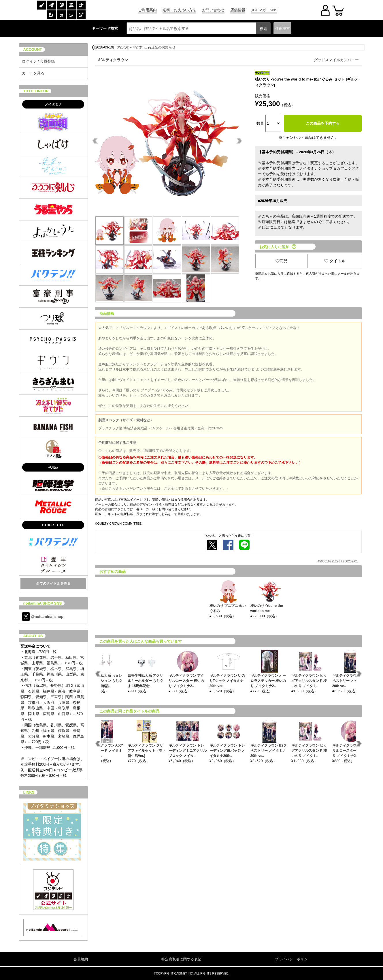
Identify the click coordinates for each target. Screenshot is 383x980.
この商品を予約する (323, 123)
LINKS (29, 792)
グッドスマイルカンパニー (336, 60)
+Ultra (53, 467)
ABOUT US (33, 636)
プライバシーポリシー (293, 959)
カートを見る (33, 73)
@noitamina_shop (43, 617)
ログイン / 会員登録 (38, 61)
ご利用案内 (147, 10)
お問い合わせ (213, 10)
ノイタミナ (53, 104)
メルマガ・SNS (264, 10)
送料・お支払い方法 (179, 10)
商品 (282, 261)
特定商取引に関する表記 (181, 959)
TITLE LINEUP (36, 91)
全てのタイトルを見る (53, 583)
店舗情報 (238, 10)
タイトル (335, 261)
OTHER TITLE (53, 525)
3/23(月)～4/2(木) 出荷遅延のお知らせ (146, 47)
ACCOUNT (33, 49)
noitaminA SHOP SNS (43, 603)
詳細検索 (282, 28)
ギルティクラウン (113, 60)
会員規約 (81, 959)
